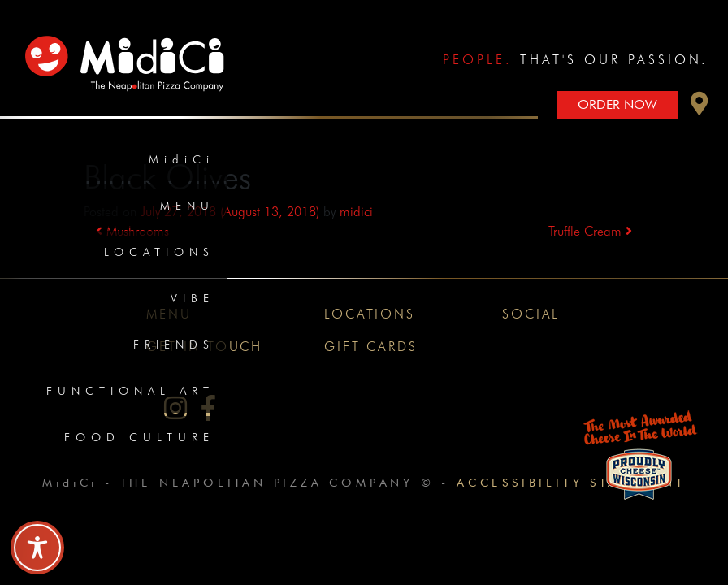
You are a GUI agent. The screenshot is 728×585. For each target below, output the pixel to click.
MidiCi (182, 159)
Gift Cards (370, 347)
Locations (159, 252)
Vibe (193, 298)
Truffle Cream (590, 231)
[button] (700, 108)
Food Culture (139, 437)
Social (531, 314)
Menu (187, 206)
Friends (174, 344)
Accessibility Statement (571, 482)
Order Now (617, 104)
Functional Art (130, 391)
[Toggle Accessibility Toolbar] (37, 548)
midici (356, 212)
